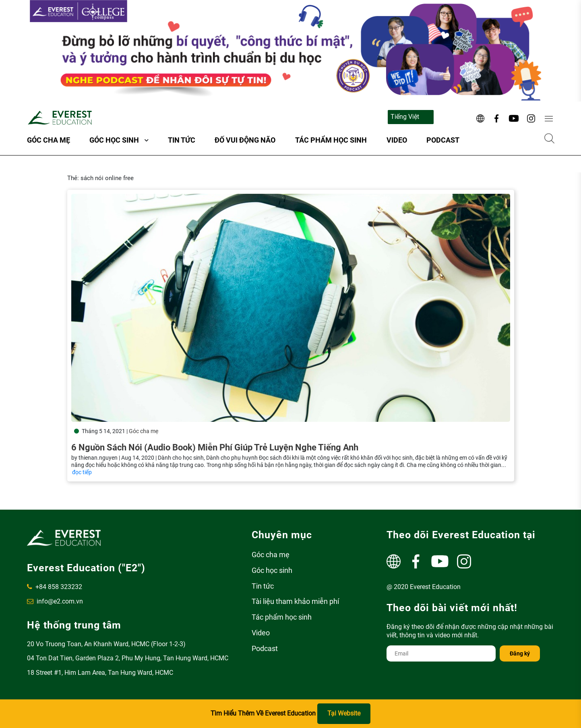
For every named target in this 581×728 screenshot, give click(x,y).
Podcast (443, 140)
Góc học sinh (114, 140)
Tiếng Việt (405, 117)
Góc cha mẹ (49, 140)
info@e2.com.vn (55, 601)
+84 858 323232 (55, 587)
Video (397, 140)
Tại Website (344, 713)
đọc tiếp (82, 472)
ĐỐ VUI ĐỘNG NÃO (245, 140)
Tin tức (182, 140)
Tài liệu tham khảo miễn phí (295, 601)
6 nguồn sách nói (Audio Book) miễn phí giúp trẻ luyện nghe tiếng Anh (215, 447)
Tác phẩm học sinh (331, 140)
